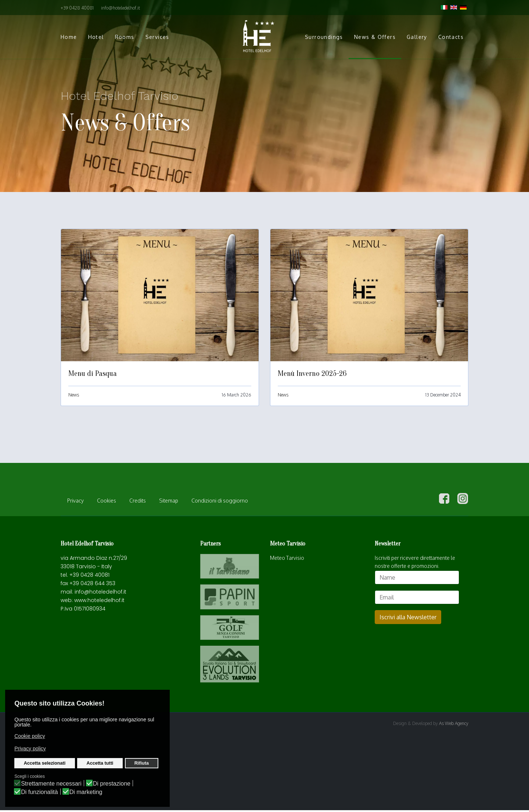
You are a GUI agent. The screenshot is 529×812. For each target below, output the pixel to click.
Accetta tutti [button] (100, 763)
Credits (138, 502)
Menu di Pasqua (93, 374)
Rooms (125, 37)
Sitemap (169, 502)
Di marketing (86, 792)
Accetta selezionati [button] (45, 763)
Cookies (107, 502)
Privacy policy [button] (30, 748)
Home (69, 37)
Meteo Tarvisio (287, 560)
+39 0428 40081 (77, 8)
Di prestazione (112, 784)
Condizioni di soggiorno (220, 502)
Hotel (96, 37)
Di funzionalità (39, 792)
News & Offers (375, 37)
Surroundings (324, 37)
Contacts (451, 37)
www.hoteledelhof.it (99, 602)
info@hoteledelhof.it (120, 8)
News (74, 395)
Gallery (417, 37)
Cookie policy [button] (30, 736)
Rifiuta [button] (142, 763)
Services (157, 37)
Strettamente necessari (51, 784)
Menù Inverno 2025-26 (312, 374)
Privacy (75, 502)
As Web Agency (454, 725)
